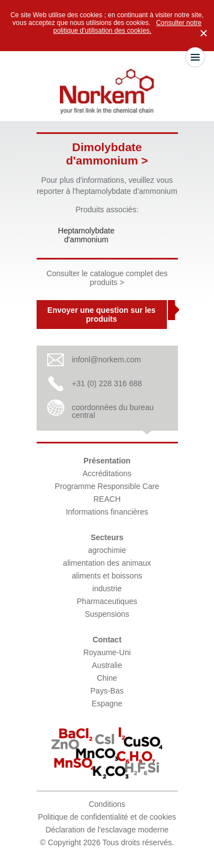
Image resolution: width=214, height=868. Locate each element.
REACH (107, 499)
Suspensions (107, 614)
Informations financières (107, 512)
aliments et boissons (107, 576)
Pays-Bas (107, 691)
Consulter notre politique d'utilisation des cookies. (127, 27)
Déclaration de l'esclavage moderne (107, 830)
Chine (107, 678)
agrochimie (107, 550)
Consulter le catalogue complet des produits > (107, 278)
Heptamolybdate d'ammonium (86, 235)
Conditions (107, 804)
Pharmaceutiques (107, 601)
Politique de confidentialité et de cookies (107, 817)
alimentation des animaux (107, 563)
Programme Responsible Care (107, 486)
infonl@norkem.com (107, 360)
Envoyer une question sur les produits (101, 315)
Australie (107, 665)
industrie (107, 588)
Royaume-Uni (107, 652)
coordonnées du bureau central (113, 411)
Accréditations (107, 473)
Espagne (107, 704)
